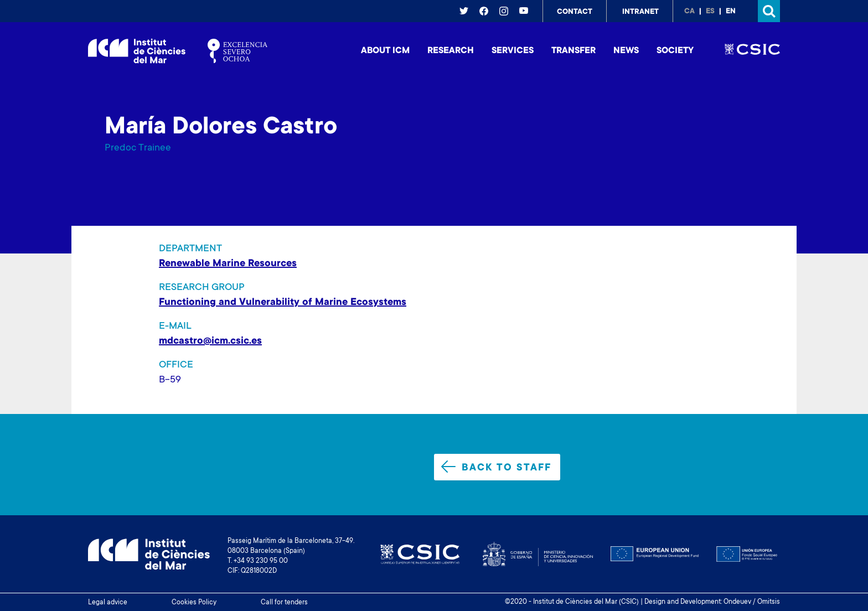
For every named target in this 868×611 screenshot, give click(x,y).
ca (689, 12)
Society (675, 51)
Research (451, 51)
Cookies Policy (194, 603)
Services (513, 51)
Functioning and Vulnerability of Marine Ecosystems (283, 303)
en (731, 12)
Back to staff (496, 467)
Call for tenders (284, 603)
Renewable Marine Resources (228, 264)
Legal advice (108, 603)
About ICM (385, 51)
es (710, 12)
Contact (575, 12)
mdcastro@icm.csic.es (210, 341)
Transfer (573, 51)
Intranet (640, 12)
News (626, 51)
